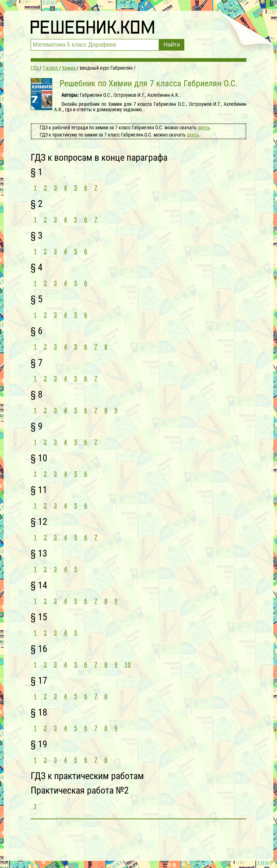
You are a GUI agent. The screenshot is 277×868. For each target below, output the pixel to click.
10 (128, 664)
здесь (204, 128)
